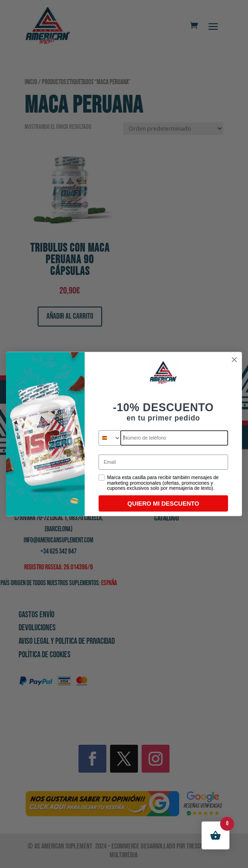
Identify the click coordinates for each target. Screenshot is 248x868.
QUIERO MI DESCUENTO (163, 503)
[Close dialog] (234, 360)
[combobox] (110, 438)
